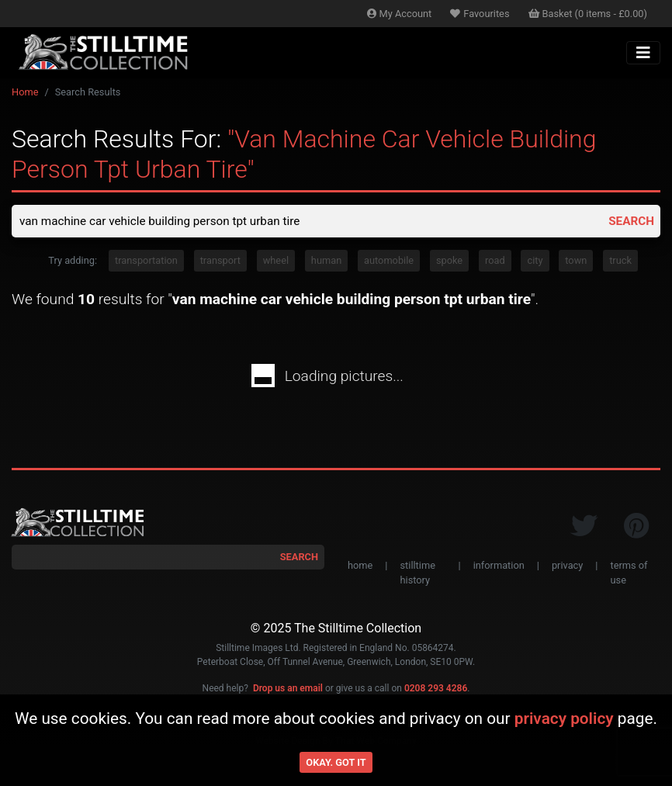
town (576, 262)
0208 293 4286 (436, 689)
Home (25, 92)
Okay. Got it (336, 762)
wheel (276, 262)
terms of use (629, 574)
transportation (146, 262)
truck (620, 262)
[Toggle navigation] (643, 53)
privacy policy (564, 718)
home (360, 567)
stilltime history (417, 574)
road (495, 262)
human (326, 262)
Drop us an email (288, 689)
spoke (449, 262)
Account (400, 14)
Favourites (480, 14)
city (535, 262)
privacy (567, 567)
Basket (588, 14)
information (499, 567)
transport (220, 262)
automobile (389, 262)
